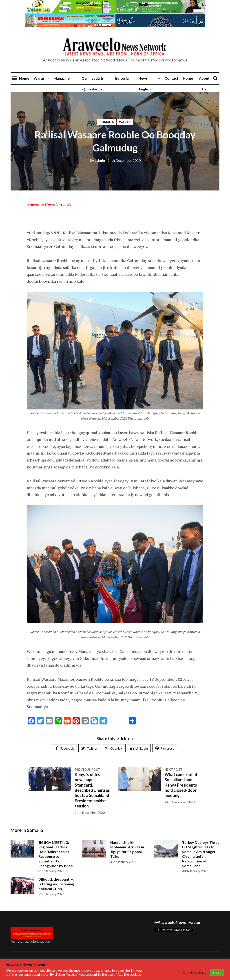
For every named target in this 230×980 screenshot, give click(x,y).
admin (97, 160)
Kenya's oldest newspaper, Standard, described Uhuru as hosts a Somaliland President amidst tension (92, 790)
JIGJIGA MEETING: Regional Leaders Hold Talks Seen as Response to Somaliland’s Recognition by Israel (56, 854)
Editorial (122, 78)
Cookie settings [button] (195, 972)
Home (24, 78)
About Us (204, 84)
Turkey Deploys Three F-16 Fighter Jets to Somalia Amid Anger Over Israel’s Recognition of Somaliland (201, 854)
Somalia (107, 122)
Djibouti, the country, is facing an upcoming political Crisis (56, 884)
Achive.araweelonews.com (31, 941)
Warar (39, 78)
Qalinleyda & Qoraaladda (92, 84)
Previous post (87, 769)
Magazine (62, 78)
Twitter (89, 748)
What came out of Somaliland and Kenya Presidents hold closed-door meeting (181, 785)
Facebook (64, 748)
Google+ (114, 748)
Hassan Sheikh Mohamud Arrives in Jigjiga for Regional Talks (127, 849)
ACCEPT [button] (217, 972)
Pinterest (165, 748)
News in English (145, 84)
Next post (174, 769)
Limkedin (139, 748)
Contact (171, 78)
